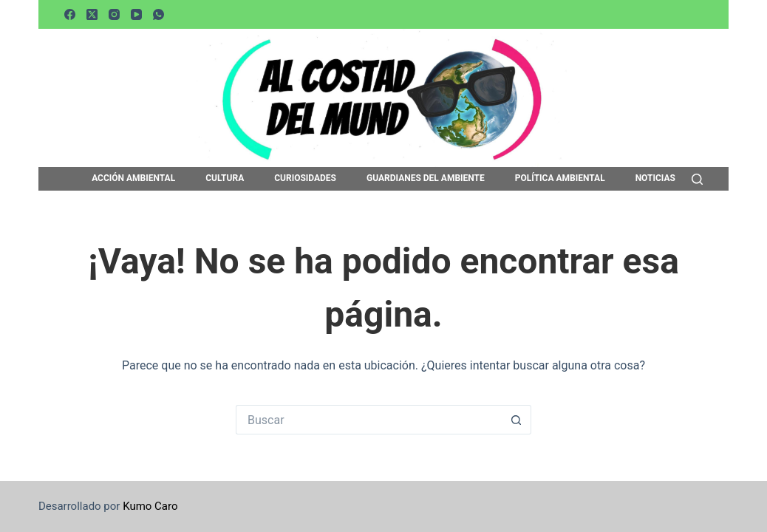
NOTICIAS (655, 179)
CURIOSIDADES (305, 179)
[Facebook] (70, 14)
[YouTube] (136, 14)
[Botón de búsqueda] (517, 420)
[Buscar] (697, 179)
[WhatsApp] (158, 14)
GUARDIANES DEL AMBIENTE (426, 179)
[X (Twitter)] (92, 14)
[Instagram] (114, 14)
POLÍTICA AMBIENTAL (560, 179)
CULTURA (225, 179)
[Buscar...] (369, 420)
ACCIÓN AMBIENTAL (133, 179)
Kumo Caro (150, 506)
